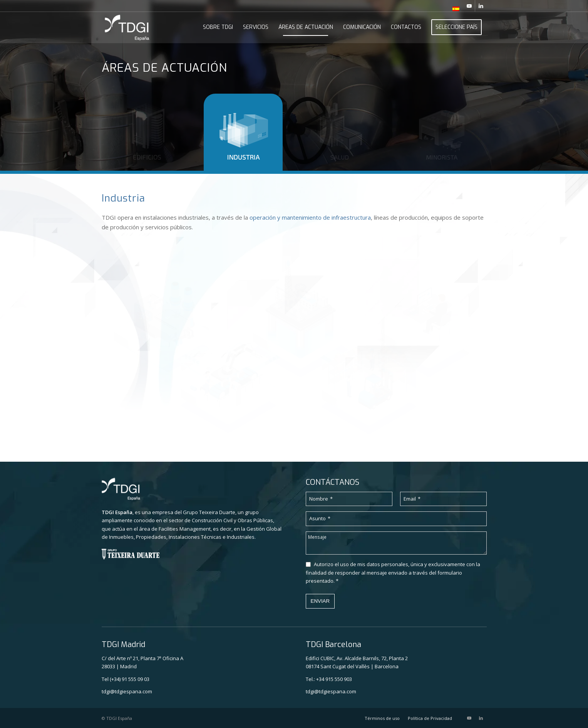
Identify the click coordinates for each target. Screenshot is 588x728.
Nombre (321, 499)
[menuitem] (454, 9)
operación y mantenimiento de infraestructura (310, 217)
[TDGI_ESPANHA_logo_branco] (127, 27)
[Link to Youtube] (469, 6)
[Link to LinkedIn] (481, 6)
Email (412, 499)
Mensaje (317, 537)
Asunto (320, 518)
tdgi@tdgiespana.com (127, 691)
